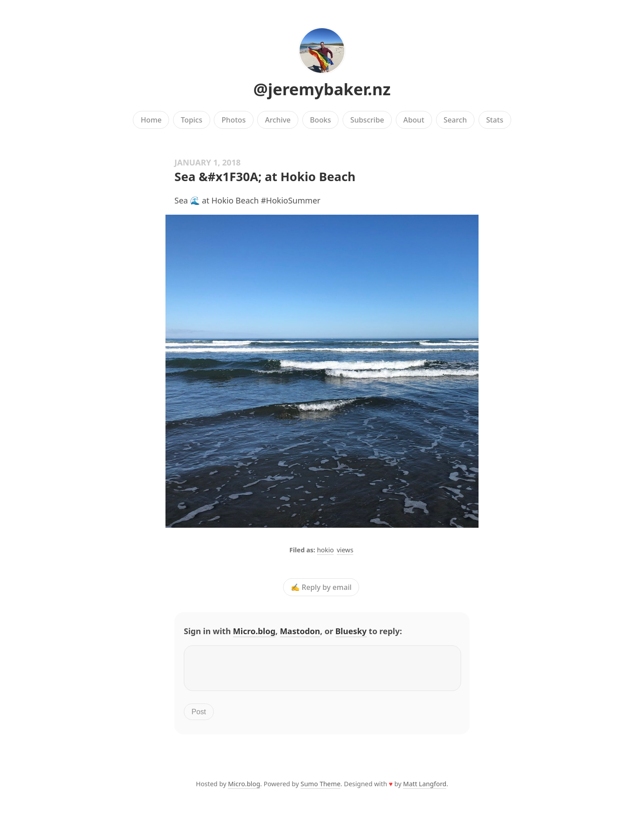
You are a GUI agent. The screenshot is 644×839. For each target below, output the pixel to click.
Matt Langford (425, 789)
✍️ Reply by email (321, 587)
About (414, 120)
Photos (234, 120)
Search (455, 120)
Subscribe (367, 120)
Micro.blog (254, 631)
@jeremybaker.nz (322, 89)
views (345, 550)
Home (151, 120)
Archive (278, 120)
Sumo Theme (320, 789)
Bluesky (351, 631)
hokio (326, 550)
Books (320, 120)
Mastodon (300, 631)
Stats (495, 120)
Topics (191, 120)
